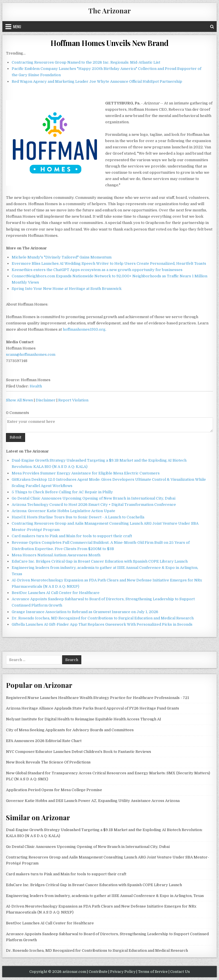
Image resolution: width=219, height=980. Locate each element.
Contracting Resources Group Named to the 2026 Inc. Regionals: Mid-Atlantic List (86, 62)
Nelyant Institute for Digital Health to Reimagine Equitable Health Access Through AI (84, 719)
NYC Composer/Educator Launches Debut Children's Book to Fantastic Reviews (79, 752)
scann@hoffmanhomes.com (31, 354)
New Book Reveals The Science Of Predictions (48, 762)
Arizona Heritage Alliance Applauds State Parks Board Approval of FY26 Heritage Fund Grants (93, 708)
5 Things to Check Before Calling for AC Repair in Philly (62, 492)
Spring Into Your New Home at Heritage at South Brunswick (67, 289)
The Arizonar (110, 11)
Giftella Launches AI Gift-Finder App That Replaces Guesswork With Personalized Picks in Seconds (102, 624)
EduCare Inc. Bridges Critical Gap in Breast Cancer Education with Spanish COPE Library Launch (100, 561)
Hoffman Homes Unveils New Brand (109, 43)
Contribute (98, 972)
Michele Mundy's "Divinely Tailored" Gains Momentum (62, 257)
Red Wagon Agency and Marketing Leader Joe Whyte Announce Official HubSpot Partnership (97, 81)
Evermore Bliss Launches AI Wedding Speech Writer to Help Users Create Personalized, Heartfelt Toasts (109, 263)
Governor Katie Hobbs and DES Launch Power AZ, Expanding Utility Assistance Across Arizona (93, 801)
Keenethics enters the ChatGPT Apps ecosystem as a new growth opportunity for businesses (97, 270)
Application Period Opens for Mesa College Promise (54, 790)
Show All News (20, 400)
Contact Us (180, 972)
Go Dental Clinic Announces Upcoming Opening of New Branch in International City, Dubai (94, 498)
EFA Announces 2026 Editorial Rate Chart (44, 741)
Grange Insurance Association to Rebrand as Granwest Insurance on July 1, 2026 (85, 612)
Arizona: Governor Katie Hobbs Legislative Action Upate (63, 511)
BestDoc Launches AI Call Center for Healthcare (56, 593)
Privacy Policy (123, 972)
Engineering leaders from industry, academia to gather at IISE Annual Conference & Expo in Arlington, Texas (105, 896)
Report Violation (73, 400)
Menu (17, 27)
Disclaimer (46, 400)
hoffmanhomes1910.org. (85, 329)
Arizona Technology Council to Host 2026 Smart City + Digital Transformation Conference (94, 505)
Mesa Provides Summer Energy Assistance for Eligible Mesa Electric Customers (86, 473)
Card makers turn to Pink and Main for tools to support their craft (72, 536)
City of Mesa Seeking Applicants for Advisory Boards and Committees (70, 730)
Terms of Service (153, 972)
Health (36, 386)
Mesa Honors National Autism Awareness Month (56, 555)
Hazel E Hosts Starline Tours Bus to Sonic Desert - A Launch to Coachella (78, 517)
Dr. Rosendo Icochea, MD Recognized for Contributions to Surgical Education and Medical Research (103, 618)
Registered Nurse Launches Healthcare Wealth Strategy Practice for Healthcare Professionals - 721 (98, 698)
